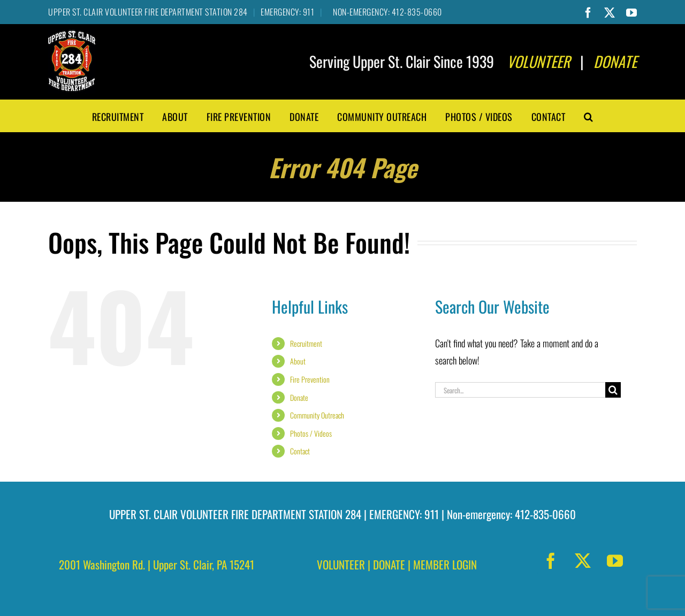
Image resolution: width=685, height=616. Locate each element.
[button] (589, 116)
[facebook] (551, 561)
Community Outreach (317, 415)
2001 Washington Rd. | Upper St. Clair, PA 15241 (157, 564)
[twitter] (583, 561)
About (298, 361)
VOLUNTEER (341, 564)
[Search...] (520, 390)
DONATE (389, 564)
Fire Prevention (310, 379)
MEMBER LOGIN (445, 564)
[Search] (613, 390)
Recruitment (306, 343)
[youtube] (615, 561)
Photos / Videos (311, 433)
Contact (300, 451)
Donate (299, 397)
